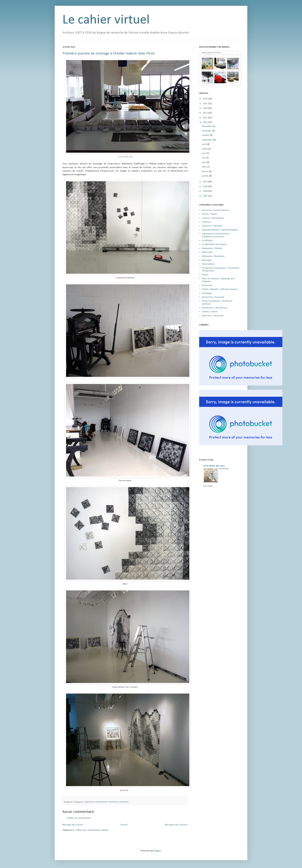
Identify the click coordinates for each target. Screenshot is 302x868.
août (204, 144)
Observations (208, 264)
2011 (205, 122)
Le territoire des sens (214, 466)
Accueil (124, 825)
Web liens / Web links (213, 316)
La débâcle (207, 241)
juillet (205, 149)
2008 (205, 191)
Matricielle (207, 252)
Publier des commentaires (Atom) (92, 830)
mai (204, 158)
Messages (207, 260)
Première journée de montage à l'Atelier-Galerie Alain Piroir (109, 54)
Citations (206, 222)
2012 (205, 118)
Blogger (157, 851)
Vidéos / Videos (210, 312)
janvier (206, 176)
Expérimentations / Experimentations (220, 230)
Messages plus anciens (176, 825)
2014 (205, 108)
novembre (207, 131)
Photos (205, 275)
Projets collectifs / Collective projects (220, 289)
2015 (205, 104)
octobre (206, 135)
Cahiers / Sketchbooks (213, 218)
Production (207, 285)
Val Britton (224, 469)
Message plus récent (73, 825)
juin (204, 153)
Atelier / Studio (210, 214)
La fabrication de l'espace (214, 244)
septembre (207, 140)
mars (204, 167)
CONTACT (204, 325)
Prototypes (207, 293)
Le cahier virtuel (106, 20)
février (205, 172)
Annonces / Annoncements (216, 210)
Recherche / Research (213, 297)
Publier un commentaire (79, 818)
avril (204, 162)
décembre (207, 126)
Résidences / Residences (215, 308)
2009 (205, 187)
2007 (205, 196)
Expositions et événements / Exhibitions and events (107, 802)
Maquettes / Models (212, 248)
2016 (205, 99)
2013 (205, 113)
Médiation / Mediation (213, 256)
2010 (205, 182)
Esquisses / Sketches (212, 226)
